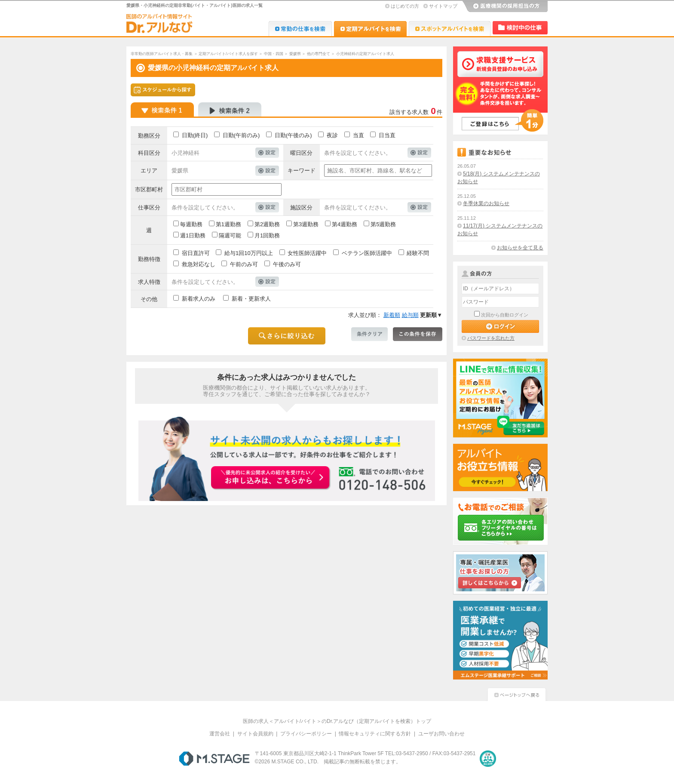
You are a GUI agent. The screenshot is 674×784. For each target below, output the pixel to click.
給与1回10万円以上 (249, 253)
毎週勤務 (191, 224)
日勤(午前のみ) (241, 135)
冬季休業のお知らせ (486, 203)
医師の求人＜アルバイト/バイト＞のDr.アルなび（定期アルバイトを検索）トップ (337, 721)
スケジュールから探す (163, 90)
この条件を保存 (418, 334)
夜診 (332, 135)
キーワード (302, 171)
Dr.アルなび (370, 29)
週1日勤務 (193, 235)
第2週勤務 (267, 224)
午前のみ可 (244, 264)
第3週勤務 (306, 224)
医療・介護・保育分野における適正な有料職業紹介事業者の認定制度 (488, 759)
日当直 (387, 135)
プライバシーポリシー (306, 734)
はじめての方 (405, 6)
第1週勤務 (228, 224)
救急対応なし (199, 264)
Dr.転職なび (300, 29)
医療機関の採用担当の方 (505, 6)
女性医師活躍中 (307, 253)
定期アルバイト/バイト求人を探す (228, 54)
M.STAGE (214, 759)
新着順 (392, 315)
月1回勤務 (267, 235)
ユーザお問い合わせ (441, 734)
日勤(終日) (195, 135)
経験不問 (418, 253)
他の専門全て (319, 54)
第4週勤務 (345, 224)
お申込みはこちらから (271, 478)
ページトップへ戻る (517, 693)
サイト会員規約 (255, 734)
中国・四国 (274, 54)
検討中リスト (520, 28)
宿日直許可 (196, 253)
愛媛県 (295, 54)
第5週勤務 (383, 224)
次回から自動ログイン (505, 315)
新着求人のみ (199, 299)
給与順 (410, 315)
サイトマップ (443, 6)
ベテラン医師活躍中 (367, 253)
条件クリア (369, 334)
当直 (358, 135)
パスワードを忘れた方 (491, 338)
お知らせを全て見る (520, 248)
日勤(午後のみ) (293, 135)
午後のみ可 (287, 264)
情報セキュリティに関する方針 (375, 734)
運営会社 (220, 734)
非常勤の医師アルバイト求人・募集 (162, 54)
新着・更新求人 (251, 299)
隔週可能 (230, 235)
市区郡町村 (149, 189)
